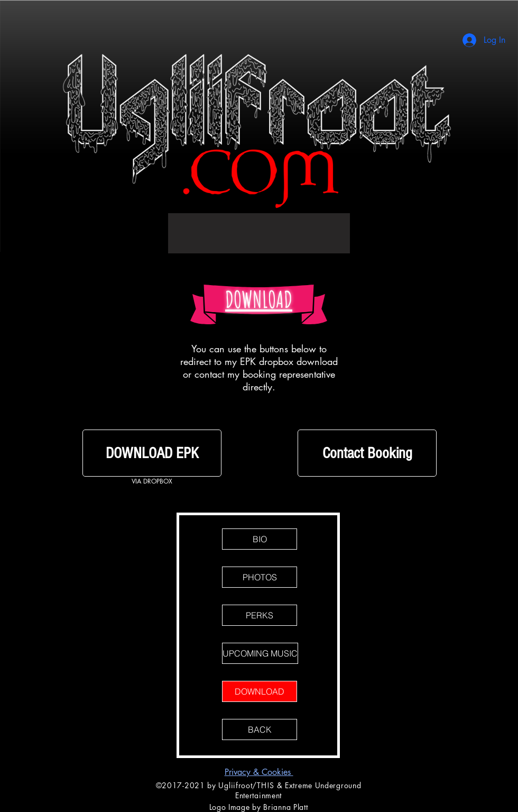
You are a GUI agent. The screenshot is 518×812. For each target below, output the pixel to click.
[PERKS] (260, 615)
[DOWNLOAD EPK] (152, 453)
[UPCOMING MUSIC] (260, 653)
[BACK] (260, 729)
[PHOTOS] (260, 577)
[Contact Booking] (367, 453)
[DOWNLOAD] (260, 691)
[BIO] (260, 539)
